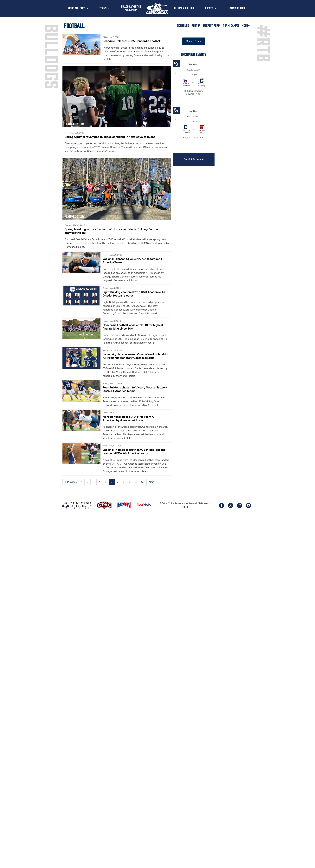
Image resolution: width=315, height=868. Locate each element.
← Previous (71, 481)
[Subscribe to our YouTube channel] (248, 505)
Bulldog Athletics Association (131, 8)
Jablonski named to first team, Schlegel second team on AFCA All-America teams (133, 451)
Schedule (183, 25)
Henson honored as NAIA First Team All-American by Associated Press (128, 418)
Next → (153, 481)
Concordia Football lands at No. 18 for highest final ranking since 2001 (132, 322)
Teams (103, 8)
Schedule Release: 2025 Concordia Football (131, 41)
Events (209, 8)
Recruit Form (212, 25)
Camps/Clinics (237, 8)
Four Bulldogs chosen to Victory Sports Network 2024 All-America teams (128, 388)
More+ (246, 25)
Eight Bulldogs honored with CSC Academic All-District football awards (131, 289)
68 (143, 481)
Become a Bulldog (184, 8)
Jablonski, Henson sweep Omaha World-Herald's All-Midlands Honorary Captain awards (129, 354)
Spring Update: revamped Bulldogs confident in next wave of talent (110, 135)
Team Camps (231, 25)
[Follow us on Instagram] (239, 505)
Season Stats (189, 41)
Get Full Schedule (189, 160)
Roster (196, 25)
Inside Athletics (77, 8)
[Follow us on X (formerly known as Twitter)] (230, 505)
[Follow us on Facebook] (222, 505)
